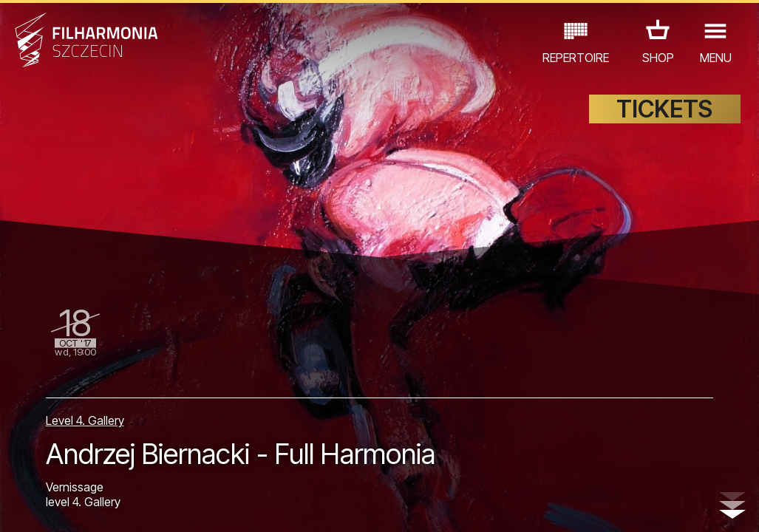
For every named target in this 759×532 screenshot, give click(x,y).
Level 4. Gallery (85, 420)
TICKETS (664, 109)
